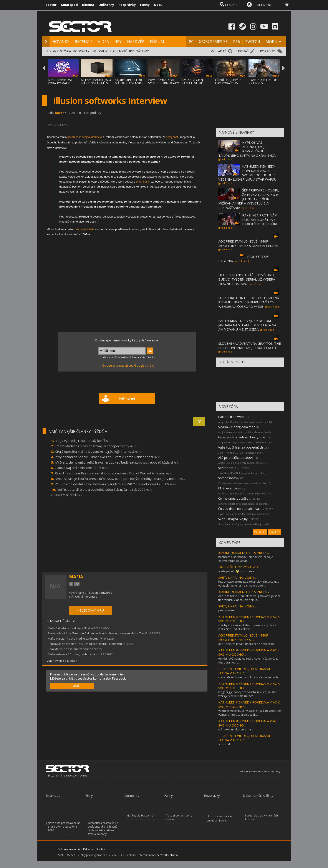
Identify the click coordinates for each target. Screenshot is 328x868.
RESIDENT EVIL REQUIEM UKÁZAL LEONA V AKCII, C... (244, 671)
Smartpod (69, 5)
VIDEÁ (103, 42)
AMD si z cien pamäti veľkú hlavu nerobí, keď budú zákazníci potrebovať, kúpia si (117, 462)
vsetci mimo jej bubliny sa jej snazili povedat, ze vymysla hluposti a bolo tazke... (250, 713)
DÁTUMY (142, 51)
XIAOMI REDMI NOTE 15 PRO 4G (244, 553)
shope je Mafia (85, 229)
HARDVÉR (136, 42)
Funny (145, 5)
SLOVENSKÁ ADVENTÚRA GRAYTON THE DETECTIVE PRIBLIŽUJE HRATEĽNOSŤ (250, 346)
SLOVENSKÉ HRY (122, 51)
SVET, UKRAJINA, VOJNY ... (238, 577)
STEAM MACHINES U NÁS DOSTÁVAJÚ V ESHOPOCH (96, 83)
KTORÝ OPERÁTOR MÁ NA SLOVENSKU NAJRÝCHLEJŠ (129, 83)
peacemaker (227, 610)
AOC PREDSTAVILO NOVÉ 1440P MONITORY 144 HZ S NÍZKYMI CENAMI (248, 243)
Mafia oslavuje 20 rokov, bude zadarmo (74, 654)
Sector (51, 5)
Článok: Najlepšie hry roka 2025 (81, 468)
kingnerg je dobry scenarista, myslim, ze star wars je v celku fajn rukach (248, 694)
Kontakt (101, 849)
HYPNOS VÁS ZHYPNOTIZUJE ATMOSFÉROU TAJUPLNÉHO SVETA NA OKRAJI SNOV (247, 149)
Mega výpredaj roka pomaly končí (83, 441)
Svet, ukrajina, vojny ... (234, 519)
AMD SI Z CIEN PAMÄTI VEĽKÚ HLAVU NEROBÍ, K (195, 83)
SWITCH (253, 42)
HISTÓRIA (64, 51)
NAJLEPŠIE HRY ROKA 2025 (239, 567)
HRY (118, 42)
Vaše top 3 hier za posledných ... (242, 447)
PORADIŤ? (267, 51)
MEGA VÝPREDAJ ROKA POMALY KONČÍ (60, 83)
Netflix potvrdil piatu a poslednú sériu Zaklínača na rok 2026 (104, 489)
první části (142, 182)
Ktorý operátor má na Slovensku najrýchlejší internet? (98, 451)
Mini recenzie (228, 488)
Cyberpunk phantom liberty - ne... (243, 437)
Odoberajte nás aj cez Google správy (128, 365)
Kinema (88, 5)
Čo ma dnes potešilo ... (235, 498)
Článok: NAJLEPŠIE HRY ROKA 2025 (228, 81)
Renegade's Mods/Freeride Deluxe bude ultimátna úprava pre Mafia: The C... (98, 633)
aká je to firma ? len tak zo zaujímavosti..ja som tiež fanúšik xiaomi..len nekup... (249, 598)
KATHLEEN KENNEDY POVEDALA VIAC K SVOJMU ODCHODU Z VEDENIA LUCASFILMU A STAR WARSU (247, 173)
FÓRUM (157, 42)
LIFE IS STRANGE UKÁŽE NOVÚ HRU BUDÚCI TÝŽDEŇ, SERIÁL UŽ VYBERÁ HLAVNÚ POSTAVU (247, 279)
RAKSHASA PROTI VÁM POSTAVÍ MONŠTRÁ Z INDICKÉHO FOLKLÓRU (260, 219)
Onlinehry (106, 5)
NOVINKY (61, 42)
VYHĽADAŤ (219, 51)
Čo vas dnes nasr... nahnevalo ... (241, 509)
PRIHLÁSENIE (264, 5)
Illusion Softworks (100, 593)
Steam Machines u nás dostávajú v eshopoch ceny (96, 446)
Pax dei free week (232, 417)
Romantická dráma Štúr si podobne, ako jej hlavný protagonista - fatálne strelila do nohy (103, 828)
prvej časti (172, 137)
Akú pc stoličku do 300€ (236, 457)
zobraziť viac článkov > (67, 495)
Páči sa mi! (127, 399)
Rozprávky (127, 5)
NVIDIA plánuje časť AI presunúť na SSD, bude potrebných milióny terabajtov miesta (120, 479)
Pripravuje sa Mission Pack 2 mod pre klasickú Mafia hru (85, 644)
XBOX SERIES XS (213, 42)
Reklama (88, 849)
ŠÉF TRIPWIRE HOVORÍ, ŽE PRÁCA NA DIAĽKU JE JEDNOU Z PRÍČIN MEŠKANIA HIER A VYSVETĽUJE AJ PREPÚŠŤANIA (249, 199)
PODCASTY (81, 51)
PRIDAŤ (243, 51)
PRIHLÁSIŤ (72, 686)
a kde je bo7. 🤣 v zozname (236, 571)
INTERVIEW (99, 51)
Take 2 (82, 593)
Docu (158, 5)
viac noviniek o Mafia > (62, 661)
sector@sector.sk (167, 855)
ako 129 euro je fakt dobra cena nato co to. (246, 644)
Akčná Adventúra (86, 597)
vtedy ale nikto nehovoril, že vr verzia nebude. (249, 677)
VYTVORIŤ (260, 532)
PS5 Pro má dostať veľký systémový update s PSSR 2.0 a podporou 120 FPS (115, 484)
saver (60, 113)
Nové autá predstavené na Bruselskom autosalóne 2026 (64, 827)
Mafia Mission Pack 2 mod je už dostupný (75, 639)
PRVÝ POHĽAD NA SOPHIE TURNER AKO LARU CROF (164, 83)
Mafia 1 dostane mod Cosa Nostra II (71, 628)
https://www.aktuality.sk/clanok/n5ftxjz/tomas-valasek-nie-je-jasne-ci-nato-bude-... (249, 584)
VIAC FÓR (275, 532)
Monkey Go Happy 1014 (141, 816)
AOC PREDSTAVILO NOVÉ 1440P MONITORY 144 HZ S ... (243, 637)
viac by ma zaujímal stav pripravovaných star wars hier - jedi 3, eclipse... (248, 627)
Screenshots (227, 478)
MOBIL (272, 42)
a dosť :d (224, 744)
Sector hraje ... (229, 468)
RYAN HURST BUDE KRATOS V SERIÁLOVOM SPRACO (263, 85)
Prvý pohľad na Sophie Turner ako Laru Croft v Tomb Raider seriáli (108, 457)
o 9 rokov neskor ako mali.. (236, 729)
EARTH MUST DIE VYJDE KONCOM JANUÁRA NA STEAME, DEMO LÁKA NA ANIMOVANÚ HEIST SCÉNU (247, 325)
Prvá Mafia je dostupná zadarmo (70, 649)
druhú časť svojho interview (85, 137)
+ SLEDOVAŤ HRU (90, 610)
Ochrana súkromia (69, 849)
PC (191, 42)
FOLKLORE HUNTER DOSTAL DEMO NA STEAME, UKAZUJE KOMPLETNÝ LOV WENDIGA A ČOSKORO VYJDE (249, 302)
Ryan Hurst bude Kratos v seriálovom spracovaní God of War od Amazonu (113, 473)
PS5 (236, 42)
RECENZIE (84, 42)
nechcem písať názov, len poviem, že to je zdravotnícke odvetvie (246, 559)
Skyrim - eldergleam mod (237, 427)
